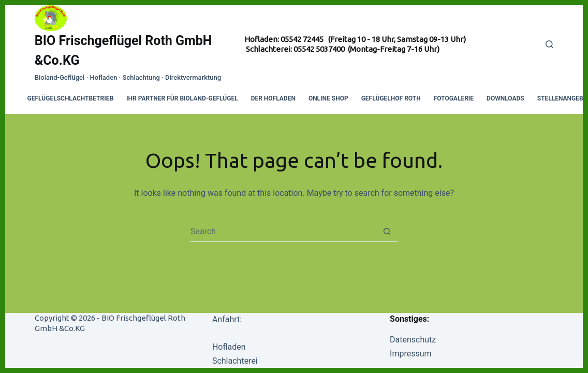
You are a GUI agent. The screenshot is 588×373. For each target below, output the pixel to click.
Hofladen (229, 347)
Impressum (411, 354)
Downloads (505, 98)
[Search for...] (284, 231)
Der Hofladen (273, 98)
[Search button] (387, 231)
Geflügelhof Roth (391, 98)
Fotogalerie (454, 98)
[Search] (549, 44)
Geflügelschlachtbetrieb (71, 98)
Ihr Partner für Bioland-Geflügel (182, 98)
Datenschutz (413, 340)
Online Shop (328, 98)
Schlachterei (235, 361)
